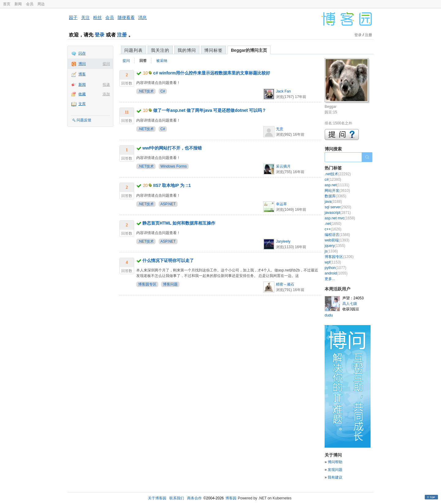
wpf (333, 262)
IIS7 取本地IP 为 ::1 (172, 185)
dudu (329, 315)
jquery (335, 246)
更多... (330, 279)
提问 (106, 64)
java (333, 202)
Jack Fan (283, 91)
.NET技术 (146, 91)
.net (333, 224)
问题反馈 (84, 120)
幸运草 (281, 204)
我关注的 (160, 50)
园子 (73, 17)
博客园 (231, 498)
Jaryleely (283, 241)
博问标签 (213, 50)
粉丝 (97, 17)
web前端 (337, 240)
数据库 (335, 196)
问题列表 (134, 50)
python (335, 268)
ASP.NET (168, 204)
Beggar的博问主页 (249, 50)
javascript (338, 213)
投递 (106, 85)
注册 (122, 35)
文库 (82, 104)
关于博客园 (157, 498)
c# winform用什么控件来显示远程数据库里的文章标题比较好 (212, 73)
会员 (30, 4)
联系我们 (177, 498)
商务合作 (194, 498)
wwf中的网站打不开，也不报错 (172, 148)
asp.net (337, 185)
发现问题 (335, 470)
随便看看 (126, 17)
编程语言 (337, 235)
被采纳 (162, 61)
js (331, 251)
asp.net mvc (340, 218)
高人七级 (350, 304)
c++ (333, 229)
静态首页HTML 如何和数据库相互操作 (179, 223)
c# (333, 180)
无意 (280, 129)
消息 (142, 17)
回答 (143, 61)
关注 (85, 17)
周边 (41, 4)
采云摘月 (283, 166)
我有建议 (335, 477)
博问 (82, 64)
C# (163, 91)
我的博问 (187, 50)
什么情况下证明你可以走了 (168, 260)
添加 (106, 94)
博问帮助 (335, 462)
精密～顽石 (285, 284)
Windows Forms (174, 166)
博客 (82, 74)
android (336, 273)
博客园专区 (147, 284)
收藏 (82, 94)
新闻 (18, 4)
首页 (7, 4)
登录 (100, 35)
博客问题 (170, 284)
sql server (338, 207)
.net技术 (338, 174)
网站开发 (337, 191)
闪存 (82, 53)
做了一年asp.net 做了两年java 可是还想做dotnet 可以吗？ (210, 110)
